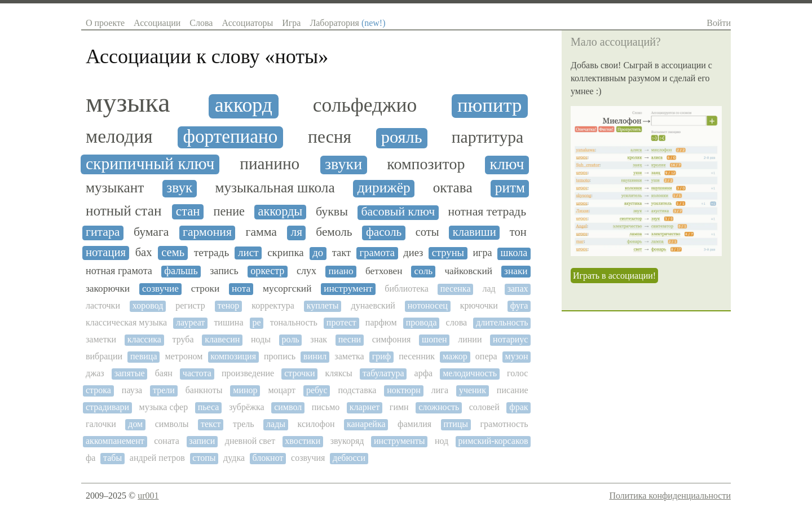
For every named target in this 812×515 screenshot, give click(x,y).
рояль (402, 137)
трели (164, 390)
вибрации (104, 356)
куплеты (323, 305)
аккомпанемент (115, 441)
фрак (518, 407)
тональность (294, 322)
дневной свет (250, 441)
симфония (392, 339)
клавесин (222, 339)
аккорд (244, 105)
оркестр (267, 271)
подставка (358, 390)
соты (427, 232)
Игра (291, 23)
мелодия (119, 137)
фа (91, 458)
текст (211, 424)
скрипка (285, 253)
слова (457, 322)
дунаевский (373, 305)
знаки (516, 271)
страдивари (107, 407)
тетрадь (211, 252)
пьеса (209, 407)
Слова (201, 23)
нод (442, 441)
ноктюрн (404, 390)
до (318, 253)
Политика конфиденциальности (670, 496)
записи (202, 441)
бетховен (384, 271)
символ (288, 407)
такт (341, 253)
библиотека (407, 289)
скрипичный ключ (150, 164)
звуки (343, 164)
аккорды (281, 212)
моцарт (282, 390)
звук (179, 188)
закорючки (108, 289)
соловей (484, 407)
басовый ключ (398, 212)
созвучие (160, 289)
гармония (207, 232)
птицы (456, 424)
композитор (426, 164)
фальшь (181, 271)
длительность (502, 322)
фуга (519, 305)
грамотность (504, 424)
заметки (101, 339)
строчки (299, 373)
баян (164, 373)
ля (297, 232)
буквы (332, 212)
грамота (377, 253)
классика (144, 339)
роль (291, 339)
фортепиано (230, 137)
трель (244, 424)
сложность (439, 407)
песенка (456, 289)
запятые (130, 373)
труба (183, 339)
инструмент (348, 289)
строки (206, 289)
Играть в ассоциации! (614, 276)
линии (470, 339)
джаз (95, 373)
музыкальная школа (275, 188)
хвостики (303, 441)
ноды (261, 339)
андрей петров (157, 458)
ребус (317, 390)
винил (315, 356)
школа (514, 253)
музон (517, 356)
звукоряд (347, 441)
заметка (349, 356)
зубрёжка (247, 407)
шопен (434, 339)
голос (517, 373)
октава (453, 188)
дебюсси (349, 458)
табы (112, 458)
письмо (326, 407)
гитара (103, 232)
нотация (106, 252)
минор (245, 390)
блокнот (268, 458)
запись (224, 271)
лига (440, 390)
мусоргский (287, 289)
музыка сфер (164, 407)
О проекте (105, 23)
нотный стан (123, 211)
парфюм (381, 322)
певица (144, 356)
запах (518, 289)
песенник (417, 356)
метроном (184, 356)
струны (448, 253)
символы (172, 424)
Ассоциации (157, 23)
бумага (151, 232)
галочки (101, 424)
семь (173, 252)
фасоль (384, 232)
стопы (204, 458)
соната (167, 441)
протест (341, 322)
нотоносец (428, 305)
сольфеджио (365, 105)
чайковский (468, 271)
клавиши (475, 232)
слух (306, 271)
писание (513, 390)
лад (489, 289)
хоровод (148, 305)
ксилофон (316, 424)
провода (422, 322)
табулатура (383, 373)
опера (486, 356)
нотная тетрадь (487, 212)
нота (241, 289)
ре (257, 322)
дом (135, 424)
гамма (261, 232)
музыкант (115, 188)
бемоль (334, 232)
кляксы (339, 373)
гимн (399, 407)
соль (424, 271)
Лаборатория (347, 23)
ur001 (148, 496)
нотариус (510, 339)
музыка (128, 103)
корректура (273, 305)
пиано (341, 271)
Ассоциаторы (247, 23)
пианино (270, 164)
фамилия (414, 424)
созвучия (308, 458)
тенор (229, 305)
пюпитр (489, 105)
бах (144, 252)
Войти (719, 23)
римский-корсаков (493, 441)
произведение (248, 373)
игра (482, 253)
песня (330, 137)
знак (319, 339)
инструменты (400, 441)
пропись (280, 356)
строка (98, 390)
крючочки (479, 305)
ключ (507, 164)
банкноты (204, 390)
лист (248, 252)
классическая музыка (126, 322)
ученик (473, 390)
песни (350, 339)
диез (413, 253)
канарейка (366, 424)
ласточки (103, 305)
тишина (228, 322)
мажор (455, 356)
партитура (488, 137)
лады (276, 424)
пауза (132, 390)
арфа (424, 373)
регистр (190, 305)
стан (188, 211)
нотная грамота (119, 271)
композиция (233, 356)
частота (197, 373)
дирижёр (384, 188)
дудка (234, 458)
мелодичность (470, 373)
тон (518, 232)
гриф (382, 356)
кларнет (365, 407)
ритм (510, 188)
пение (229, 212)
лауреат (190, 322)
